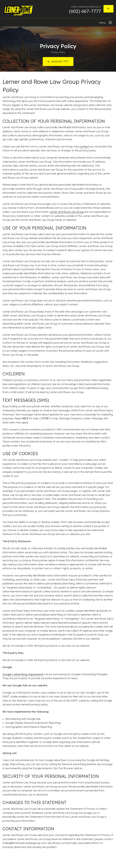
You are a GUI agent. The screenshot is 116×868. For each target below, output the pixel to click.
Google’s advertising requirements (23, 674)
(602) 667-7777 (60, 61)
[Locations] (108, 9)
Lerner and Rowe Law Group (67, 212)
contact (84, 146)
